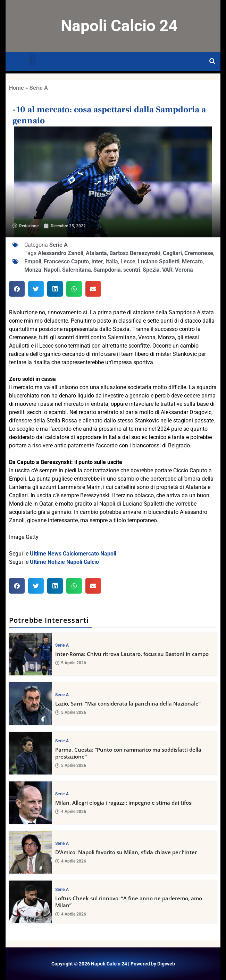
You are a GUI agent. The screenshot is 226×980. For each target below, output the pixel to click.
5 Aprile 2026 (71, 663)
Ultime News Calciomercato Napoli (73, 554)
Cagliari (172, 253)
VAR (167, 270)
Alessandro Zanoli (61, 253)
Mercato (192, 261)
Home (16, 88)
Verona (184, 270)
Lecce (128, 261)
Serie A (39, 88)
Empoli (33, 261)
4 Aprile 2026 (71, 812)
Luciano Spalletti (159, 261)
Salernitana (77, 270)
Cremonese (199, 253)
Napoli (52, 270)
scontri (132, 270)
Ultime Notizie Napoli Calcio (64, 562)
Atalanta (96, 253)
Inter (97, 261)
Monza (33, 270)
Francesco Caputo (66, 261)
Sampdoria (107, 270)
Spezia (151, 270)
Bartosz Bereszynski (135, 253)
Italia (112, 261)
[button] (32, 60)
